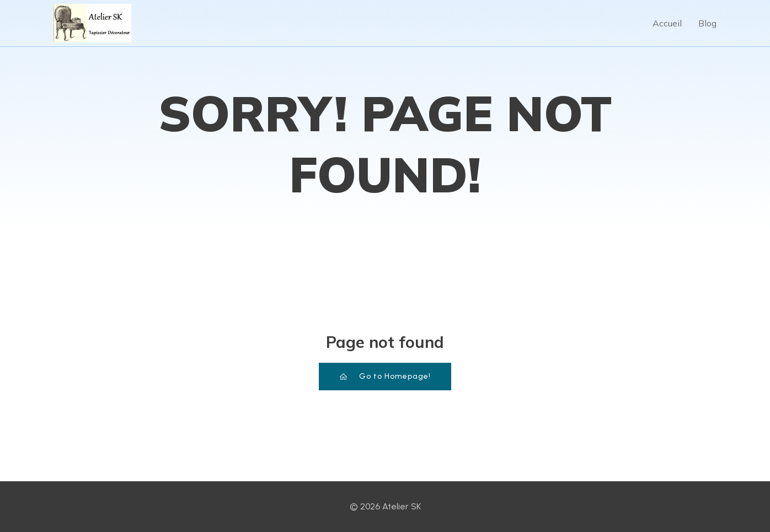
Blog (707, 23)
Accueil (667, 23)
